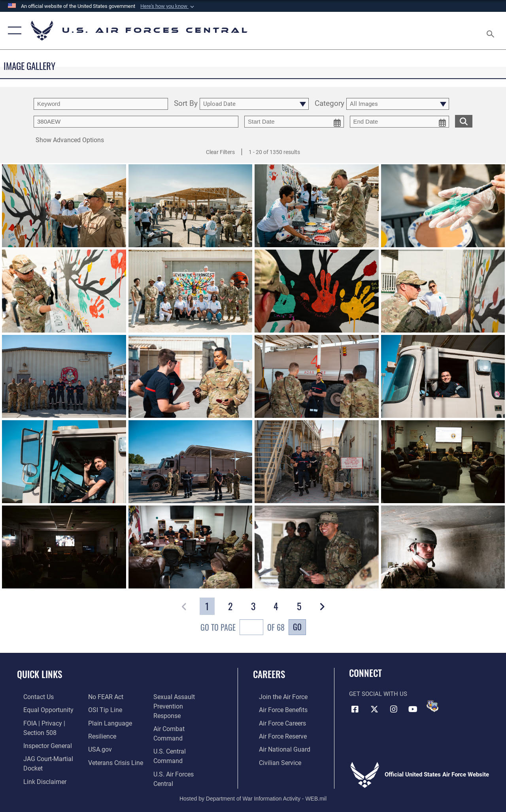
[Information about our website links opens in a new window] (107, 697)
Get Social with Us (378, 694)
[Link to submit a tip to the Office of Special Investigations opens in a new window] (102, 722)
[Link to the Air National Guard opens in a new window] (277, 747)
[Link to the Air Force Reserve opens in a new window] (276, 735)
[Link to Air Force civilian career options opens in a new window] (273, 760)
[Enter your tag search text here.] (136, 122)
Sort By (186, 104)
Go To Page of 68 (243, 628)
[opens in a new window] (106, 735)
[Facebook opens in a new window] (355, 709)
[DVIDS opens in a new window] (432, 706)
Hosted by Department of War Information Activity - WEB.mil (253, 779)
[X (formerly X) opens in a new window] (374, 709)
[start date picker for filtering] (294, 122)
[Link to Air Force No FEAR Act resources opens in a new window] (103, 709)
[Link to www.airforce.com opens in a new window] (277, 697)
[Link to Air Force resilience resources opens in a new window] (100, 747)
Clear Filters (220, 152)
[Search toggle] (492, 30)
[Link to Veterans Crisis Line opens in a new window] (182, 697)
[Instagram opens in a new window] (394, 709)
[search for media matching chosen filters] (464, 121)
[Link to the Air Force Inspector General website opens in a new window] (40, 743)
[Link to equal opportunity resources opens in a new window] (41, 709)
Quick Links (40, 674)
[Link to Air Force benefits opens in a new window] (277, 709)
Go (297, 627)
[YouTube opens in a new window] (413, 709)
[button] (168, 6)
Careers (269, 674)
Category (329, 104)
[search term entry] (101, 104)
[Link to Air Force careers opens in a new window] (276, 722)
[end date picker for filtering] (400, 122)
